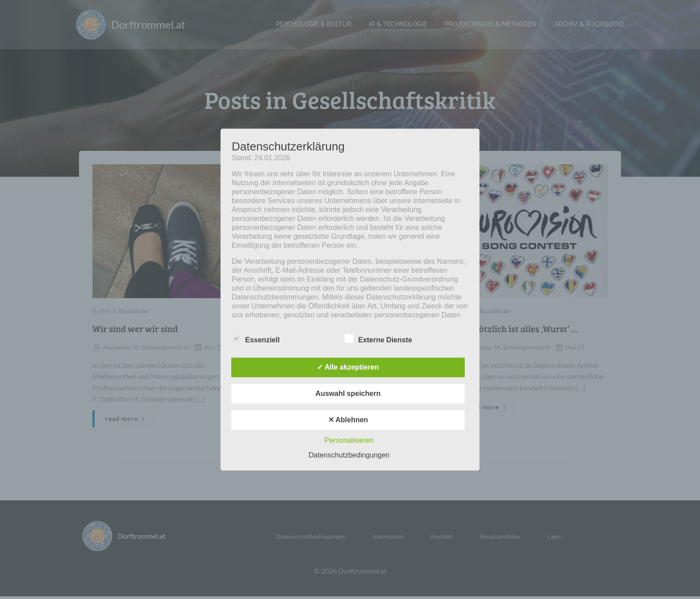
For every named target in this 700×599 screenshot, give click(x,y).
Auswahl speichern (348, 393)
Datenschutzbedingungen (349, 455)
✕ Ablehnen (348, 420)
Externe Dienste (378, 338)
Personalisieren (349, 440)
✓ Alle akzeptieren (348, 367)
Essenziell (256, 338)
